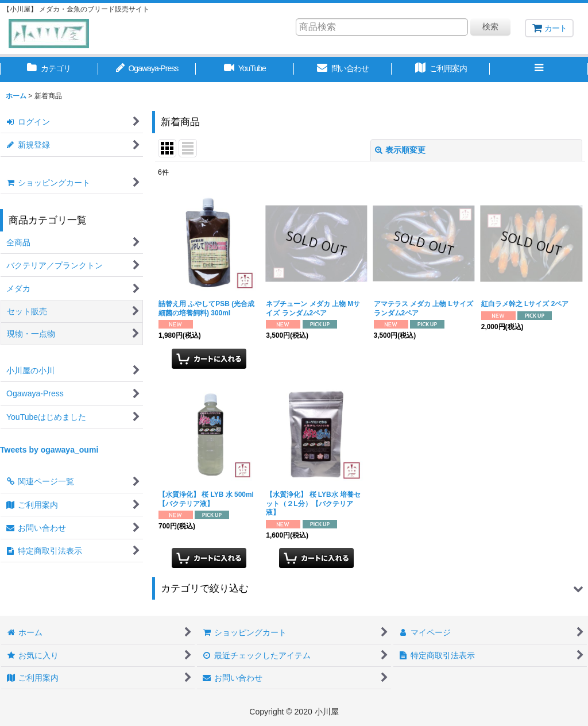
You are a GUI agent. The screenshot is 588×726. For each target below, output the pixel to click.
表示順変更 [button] (400, 150)
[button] (539, 69)
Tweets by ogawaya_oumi (49, 450)
